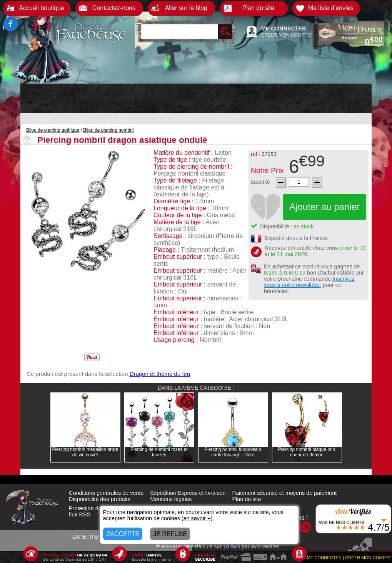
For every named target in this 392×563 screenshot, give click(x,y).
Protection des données (98, 508)
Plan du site (246, 499)
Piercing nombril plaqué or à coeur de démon (307, 452)
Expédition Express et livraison (188, 493)
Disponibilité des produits (100, 499)
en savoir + (197, 518)
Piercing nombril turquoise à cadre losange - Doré (233, 452)
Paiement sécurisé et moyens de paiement (284, 493)
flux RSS (80, 514)
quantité (260, 182)
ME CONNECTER (284, 28)
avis (232, 546)
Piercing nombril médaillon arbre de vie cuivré (85, 452)
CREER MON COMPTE (286, 35)
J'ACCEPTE (123, 534)
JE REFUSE (170, 534)
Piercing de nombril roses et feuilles (159, 452)
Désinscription (178, 545)
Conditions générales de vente (106, 493)
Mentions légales (171, 499)
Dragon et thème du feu (160, 374)
